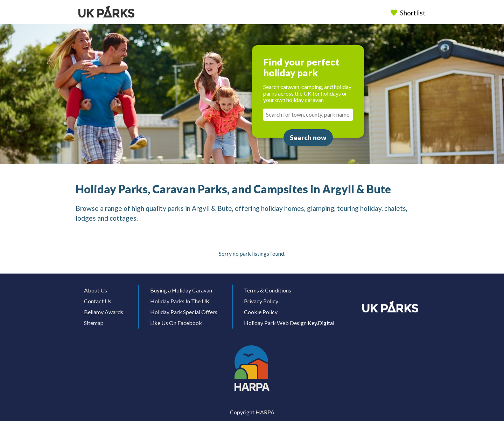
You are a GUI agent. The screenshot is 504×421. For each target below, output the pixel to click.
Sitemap (94, 323)
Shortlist (409, 13)
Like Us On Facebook (176, 323)
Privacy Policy (261, 301)
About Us (96, 290)
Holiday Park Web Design (275, 323)
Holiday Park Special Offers (184, 312)
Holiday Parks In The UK (180, 301)
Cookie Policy (261, 312)
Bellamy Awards (104, 312)
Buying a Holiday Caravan (181, 290)
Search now (308, 137)
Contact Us (98, 301)
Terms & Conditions (268, 290)
